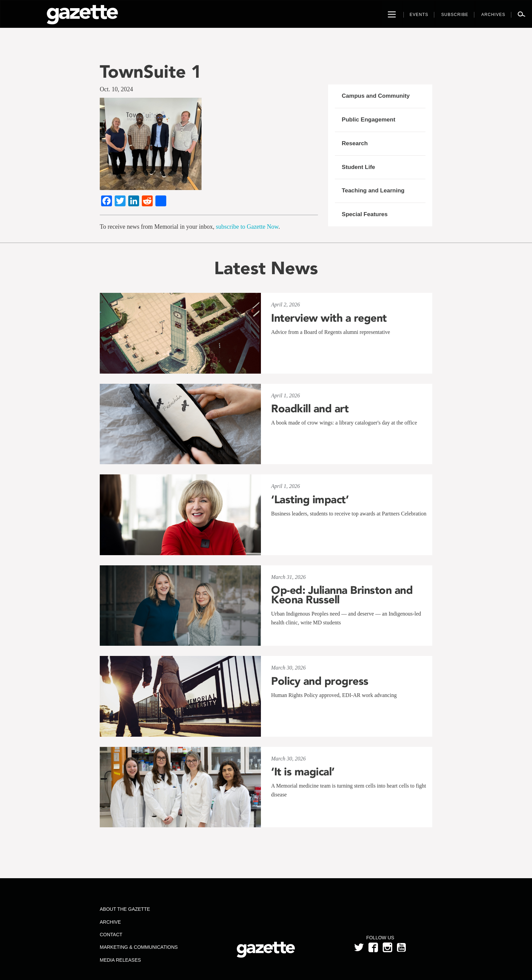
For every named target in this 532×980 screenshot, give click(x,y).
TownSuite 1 (151, 71)
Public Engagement (368, 120)
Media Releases (120, 960)
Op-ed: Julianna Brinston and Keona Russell (342, 595)
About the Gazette (125, 909)
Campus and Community (376, 96)
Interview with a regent (329, 318)
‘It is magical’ (303, 772)
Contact (111, 935)
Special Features (365, 214)
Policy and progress (320, 681)
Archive (110, 922)
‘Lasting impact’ (310, 500)
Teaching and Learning (373, 191)
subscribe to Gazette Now (247, 227)
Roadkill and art (310, 409)
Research (355, 143)
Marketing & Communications (139, 947)
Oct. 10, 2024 (116, 89)
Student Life (358, 167)
